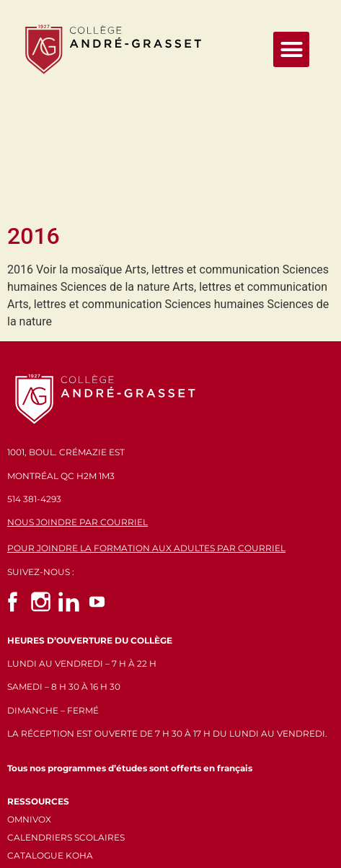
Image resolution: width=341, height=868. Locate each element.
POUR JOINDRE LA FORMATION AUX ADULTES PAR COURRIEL (146, 420)
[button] (291, 50)
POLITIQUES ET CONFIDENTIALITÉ (84, 746)
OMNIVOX (29, 691)
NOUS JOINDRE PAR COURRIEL (77, 394)
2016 (34, 108)
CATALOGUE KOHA (50, 728)
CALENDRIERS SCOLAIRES (66, 710)
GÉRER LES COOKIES (53, 762)
